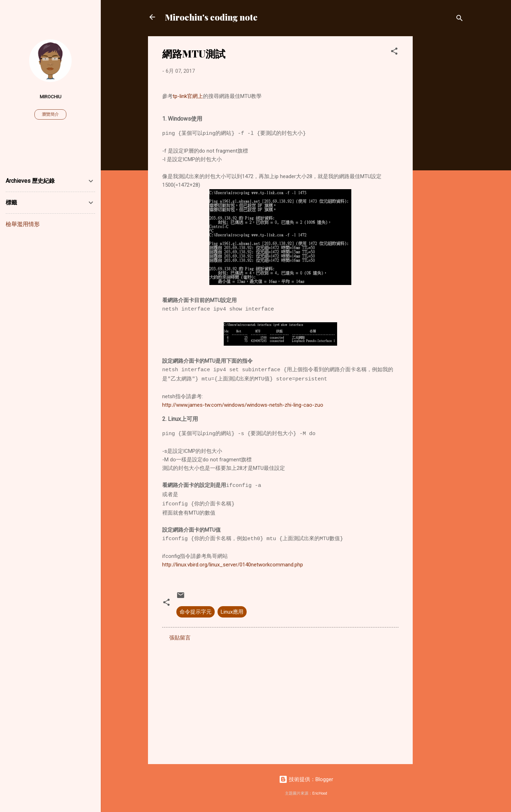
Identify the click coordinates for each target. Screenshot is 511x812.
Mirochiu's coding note (211, 17)
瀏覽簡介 (50, 114)
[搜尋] (460, 19)
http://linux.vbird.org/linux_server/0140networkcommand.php (233, 565)
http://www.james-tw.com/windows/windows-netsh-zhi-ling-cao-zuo (243, 405)
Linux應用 (232, 612)
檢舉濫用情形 (23, 224)
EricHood (320, 793)
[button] (394, 52)
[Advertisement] (441, 143)
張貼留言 (180, 638)
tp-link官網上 (188, 96)
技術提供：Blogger (306, 779)
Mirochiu (51, 97)
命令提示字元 (196, 612)
